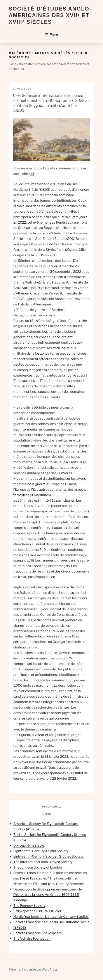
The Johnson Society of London (38, 867)
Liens (46, 813)
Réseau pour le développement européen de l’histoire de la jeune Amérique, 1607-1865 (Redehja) (48, 895)
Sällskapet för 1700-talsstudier (37, 911)
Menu (51, 34)
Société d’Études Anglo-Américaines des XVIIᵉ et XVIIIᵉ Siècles (50, 15)
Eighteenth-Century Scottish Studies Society (48, 856)
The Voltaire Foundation (32, 939)
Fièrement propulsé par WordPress (33, 969)
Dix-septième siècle (29, 845)
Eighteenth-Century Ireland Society (41, 851)
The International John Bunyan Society (43, 862)
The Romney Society (29, 906)
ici (32, 174)
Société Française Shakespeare (38, 933)
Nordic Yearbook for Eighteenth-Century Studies (51, 917)
